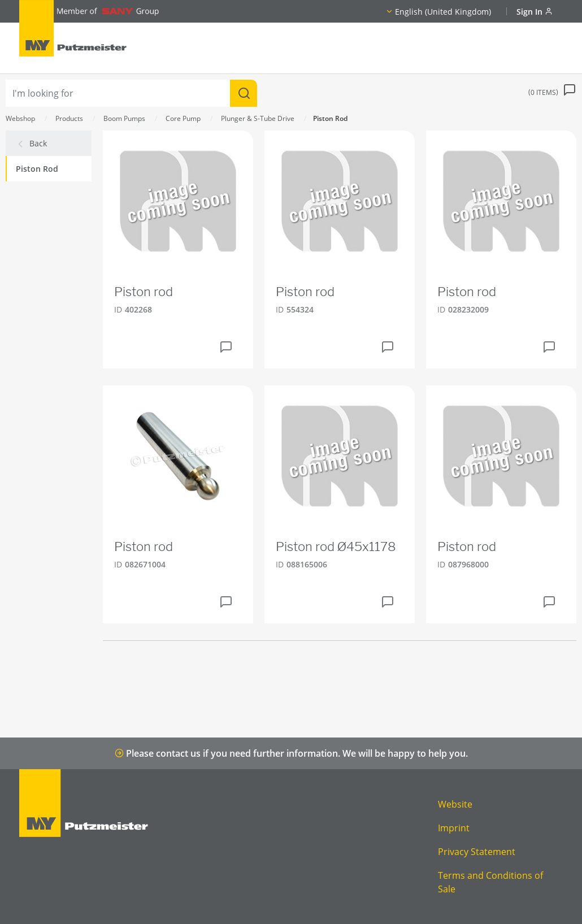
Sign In (535, 12)
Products (69, 118)
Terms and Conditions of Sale (490, 882)
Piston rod (144, 292)
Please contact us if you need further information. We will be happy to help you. (291, 753)
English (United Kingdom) (443, 12)
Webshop (20, 118)
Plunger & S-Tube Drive (258, 118)
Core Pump (183, 118)
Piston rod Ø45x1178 (336, 546)
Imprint (454, 828)
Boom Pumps (124, 118)
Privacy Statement (477, 852)
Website (455, 804)
